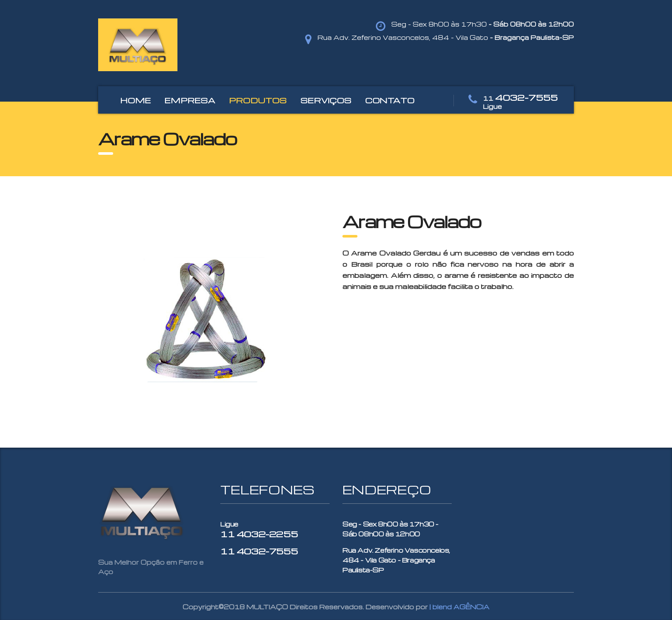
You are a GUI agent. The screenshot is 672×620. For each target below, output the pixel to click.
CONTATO (390, 100)
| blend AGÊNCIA (459, 607)
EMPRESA (190, 100)
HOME (135, 100)
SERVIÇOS (326, 100)
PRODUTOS (258, 100)
